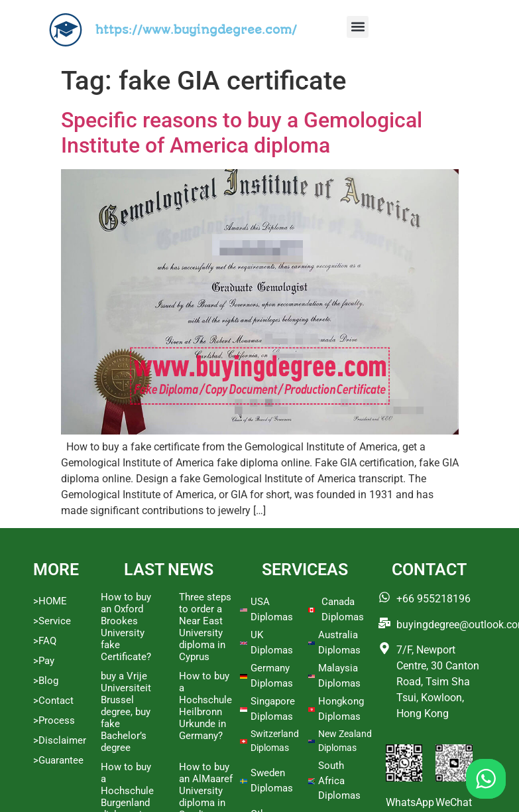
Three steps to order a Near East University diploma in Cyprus (205, 627)
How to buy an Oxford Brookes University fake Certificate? (126, 627)
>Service (52, 621)
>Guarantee (58, 760)
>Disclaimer (60, 740)
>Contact (53, 701)
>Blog (46, 681)
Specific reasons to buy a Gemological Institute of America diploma (242, 133)
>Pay (44, 661)
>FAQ (45, 641)
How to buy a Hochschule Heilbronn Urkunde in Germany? (205, 706)
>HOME (50, 601)
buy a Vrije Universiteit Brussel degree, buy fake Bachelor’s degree (126, 712)
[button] (358, 27)
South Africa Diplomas (339, 780)
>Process (54, 720)
